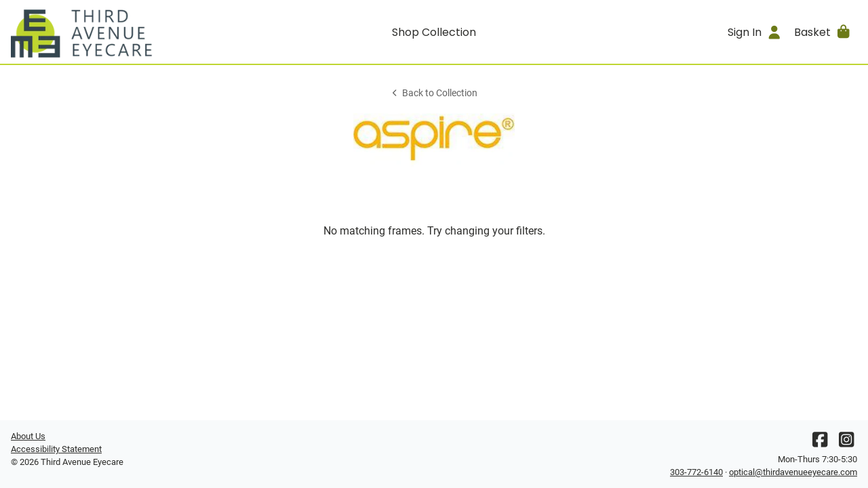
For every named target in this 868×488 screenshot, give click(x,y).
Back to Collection (434, 93)
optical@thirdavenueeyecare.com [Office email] (793, 472)
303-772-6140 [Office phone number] (696, 472)
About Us (28, 436)
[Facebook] (820, 443)
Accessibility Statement (56, 449)
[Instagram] (846, 443)
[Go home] (117, 32)
